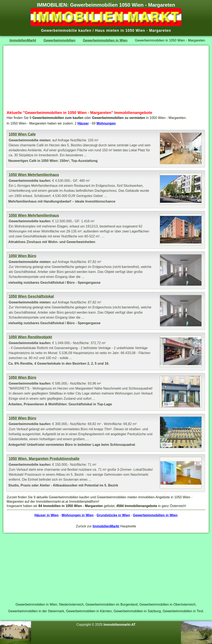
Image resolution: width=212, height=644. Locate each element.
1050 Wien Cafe (22, 134)
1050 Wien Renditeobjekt (30, 337)
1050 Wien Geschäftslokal (31, 296)
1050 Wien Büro (22, 256)
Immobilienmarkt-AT (120, 624)
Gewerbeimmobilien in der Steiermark (36, 611)
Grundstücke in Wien (113, 515)
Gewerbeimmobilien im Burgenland (111, 604)
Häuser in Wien (46, 515)
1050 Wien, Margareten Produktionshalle (44, 459)
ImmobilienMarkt (23, 40)
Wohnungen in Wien (78, 515)
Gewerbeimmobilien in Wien (105, 40)
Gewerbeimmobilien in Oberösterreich (167, 604)
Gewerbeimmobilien (60, 40)
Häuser (83, 123)
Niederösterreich (71, 604)
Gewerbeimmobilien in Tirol (183, 611)
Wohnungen (106, 123)
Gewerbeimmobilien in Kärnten (89, 611)
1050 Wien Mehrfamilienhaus (34, 175)
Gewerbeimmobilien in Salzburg (137, 611)
